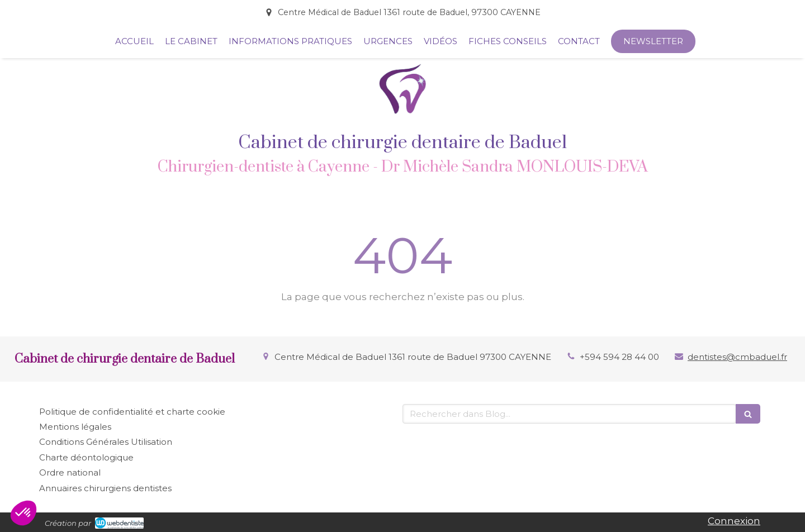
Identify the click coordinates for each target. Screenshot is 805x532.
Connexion (734, 521)
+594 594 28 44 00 (619, 357)
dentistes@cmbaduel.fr (737, 357)
